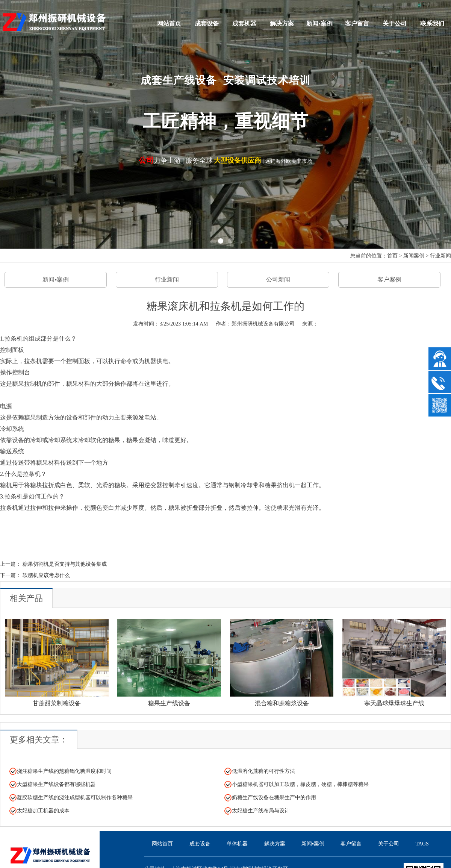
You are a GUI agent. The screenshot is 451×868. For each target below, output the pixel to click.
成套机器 (244, 23)
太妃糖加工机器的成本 (43, 811)
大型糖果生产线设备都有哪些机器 (56, 784)
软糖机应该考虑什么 (46, 575)
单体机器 (237, 844)
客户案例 (389, 279)
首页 (392, 256)
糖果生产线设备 (169, 703)
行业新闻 (440, 256)
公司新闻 (278, 279)
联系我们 (432, 23)
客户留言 (357, 23)
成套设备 (207, 23)
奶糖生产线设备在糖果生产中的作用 (274, 798)
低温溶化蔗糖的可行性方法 (263, 771)
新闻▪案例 (319, 23)
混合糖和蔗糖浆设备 (282, 703)
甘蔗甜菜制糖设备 (57, 703)
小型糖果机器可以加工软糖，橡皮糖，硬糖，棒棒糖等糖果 (300, 784)
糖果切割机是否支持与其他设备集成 (65, 564)
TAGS (422, 844)
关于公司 (395, 23)
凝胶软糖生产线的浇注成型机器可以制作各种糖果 (75, 798)
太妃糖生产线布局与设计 (261, 811)
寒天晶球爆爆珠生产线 (394, 703)
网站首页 (169, 23)
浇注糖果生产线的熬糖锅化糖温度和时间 (64, 771)
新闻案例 (414, 256)
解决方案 (282, 23)
